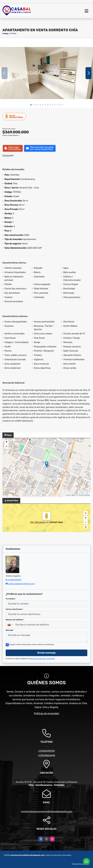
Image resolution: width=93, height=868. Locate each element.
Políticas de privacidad (47, 713)
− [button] (7, 447)
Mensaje (10, 630)
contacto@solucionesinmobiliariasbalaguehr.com (46, 811)
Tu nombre (11, 599)
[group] (46, 73)
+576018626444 (47, 755)
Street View (14, 116)
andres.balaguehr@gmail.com (22, 584)
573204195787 (15, 580)
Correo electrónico (15, 609)
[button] (31, 105)
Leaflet (68, 495)
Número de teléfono (15, 619)
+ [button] (7, 442)
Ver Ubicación (38, 522)
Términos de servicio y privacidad (42, 659)
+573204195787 (46, 751)
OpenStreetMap (84, 495)
